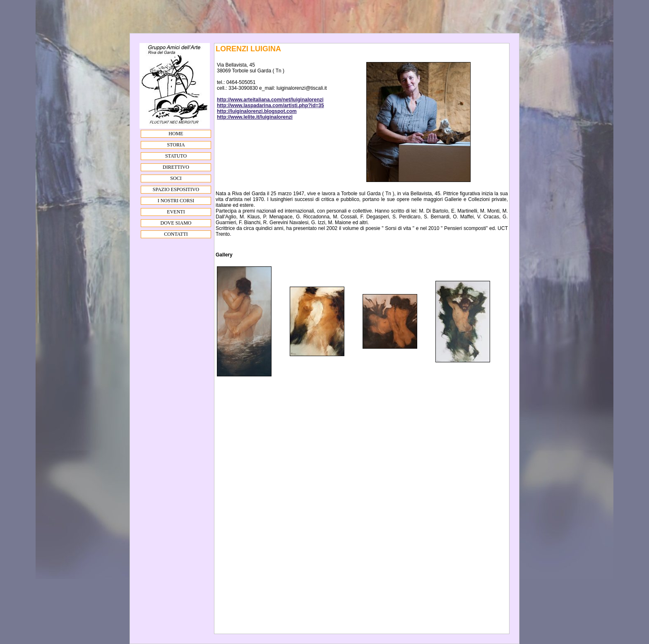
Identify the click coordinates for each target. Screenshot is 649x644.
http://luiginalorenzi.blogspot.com (257, 111)
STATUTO (176, 156)
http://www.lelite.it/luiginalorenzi (255, 117)
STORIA (176, 145)
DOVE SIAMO (176, 223)
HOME (176, 134)
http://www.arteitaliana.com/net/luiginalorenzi (270, 100)
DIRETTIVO (176, 167)
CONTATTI (176, 234)
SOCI (176, 178)
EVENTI (176, 212)
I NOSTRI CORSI (176, 201)
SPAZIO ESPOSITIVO (176, 189)
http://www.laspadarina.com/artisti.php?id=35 (270, 105)
